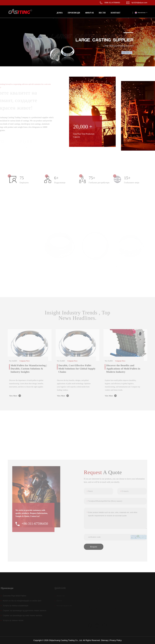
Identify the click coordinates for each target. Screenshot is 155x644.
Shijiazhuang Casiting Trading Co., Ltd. (66, 640)
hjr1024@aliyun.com (139, 3)
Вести (102, 13)
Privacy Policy (116, 640)
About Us (89, 13)
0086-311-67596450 (112, 3)
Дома (60, 13)
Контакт (116, 13)
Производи (74, 13)
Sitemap (104, 640)
